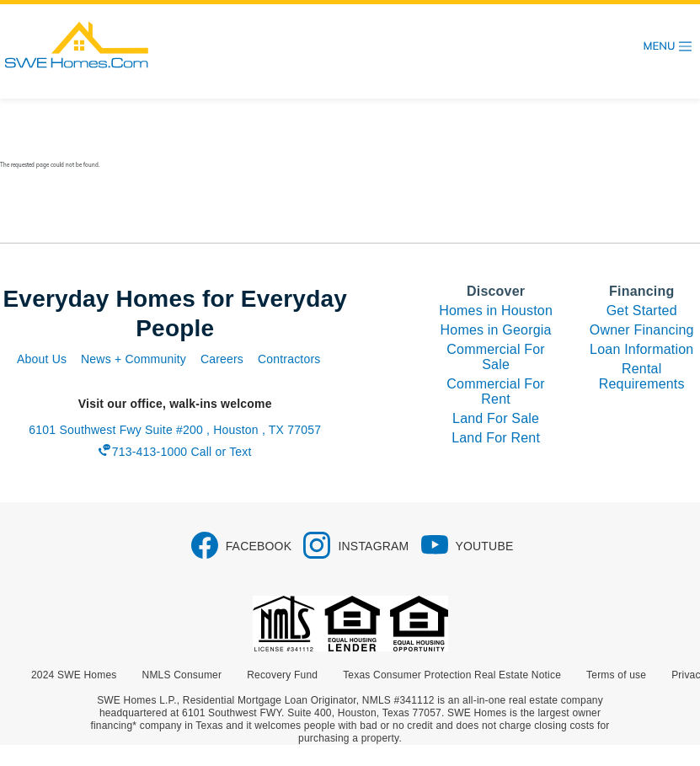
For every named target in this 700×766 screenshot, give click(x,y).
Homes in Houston (496, 311)
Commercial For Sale (496, 357)
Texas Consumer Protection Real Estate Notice (452, 675)
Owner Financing (642, 330)
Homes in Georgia (496, 330)
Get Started (642, 311)
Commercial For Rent (496, 391)
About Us (42, 359)
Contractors (289, 359)
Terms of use (616, 675)
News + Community (134, 359)
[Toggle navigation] (668, 46)
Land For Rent (496, 438)
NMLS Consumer (182, 675)
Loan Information (641, 349)
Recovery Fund (282, 675)
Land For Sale (496, 418)
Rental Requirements (642, 376)
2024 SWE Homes (74, 675)
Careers (222, 359)
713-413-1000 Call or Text (182, 452)
